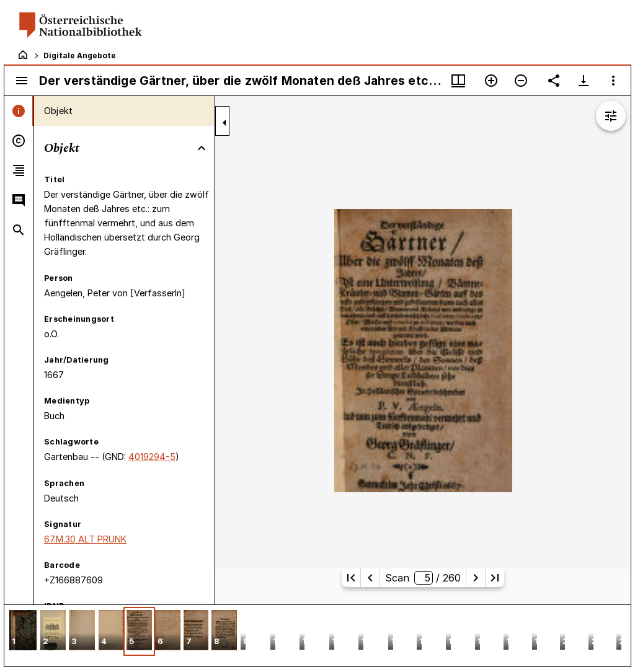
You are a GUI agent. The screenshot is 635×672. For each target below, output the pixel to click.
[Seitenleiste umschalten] (22, 81)
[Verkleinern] (521, 81)
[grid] (317, 635)
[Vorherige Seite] (370, 578)
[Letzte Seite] (495, 578)
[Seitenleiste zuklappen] (224, 123)
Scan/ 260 (423, 578)
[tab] (19, 111)
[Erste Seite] (351, 578)
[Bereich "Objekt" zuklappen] (202, 148)
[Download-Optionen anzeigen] (584, 81)
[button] (23, 631)
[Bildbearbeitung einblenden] (611, 116)
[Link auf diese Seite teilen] (554, 81)
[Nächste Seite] (476, 578)
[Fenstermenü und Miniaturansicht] (458, 81)
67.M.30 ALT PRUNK (85, 539)
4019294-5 (152, 457)
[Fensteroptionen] (613, 81)
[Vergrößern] (491, 81)
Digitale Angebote (80, 55)
